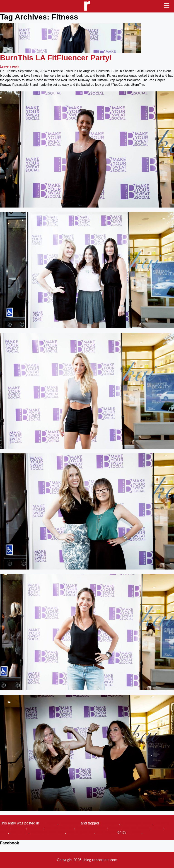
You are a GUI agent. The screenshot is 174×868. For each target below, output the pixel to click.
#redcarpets (110, 823)
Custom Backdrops (91, 828)
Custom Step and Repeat (129, 828)
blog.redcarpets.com (101, 860)
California (36, 828)
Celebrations (70, 823)
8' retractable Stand (137, 823)
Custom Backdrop (60, 828)
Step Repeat (106, 832)
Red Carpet (19, 832)
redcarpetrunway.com (48, 832)
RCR (4, 832)
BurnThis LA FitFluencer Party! (56, 58)
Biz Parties (49, 823)
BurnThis (19, 828)
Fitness (157, 828)
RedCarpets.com (81, 832)
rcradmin (134, 832)
